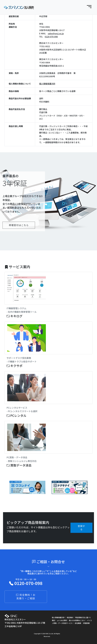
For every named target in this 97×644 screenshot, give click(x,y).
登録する (82, 528)
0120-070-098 (51, 37)
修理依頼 (86, 623)
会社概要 (78, 623)
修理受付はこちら (19, 225)
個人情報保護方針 (47, 84)
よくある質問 (62, 620)
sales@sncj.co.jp (56, 33)
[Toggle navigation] (89, 7)
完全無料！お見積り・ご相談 (26, 597)
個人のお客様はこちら (77, 620)
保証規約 (70, 617)
